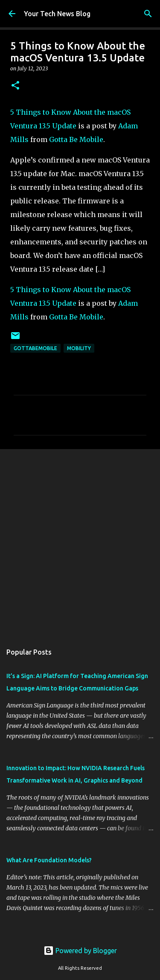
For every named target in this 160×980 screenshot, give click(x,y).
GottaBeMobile (35, 348)
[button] (15, 86)
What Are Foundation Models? (49, 860)
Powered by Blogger (80, 951)
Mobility (79, 348)
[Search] (148, 14)
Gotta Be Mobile (76, 139)
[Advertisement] (80, 542)
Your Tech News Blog (57, 14)
